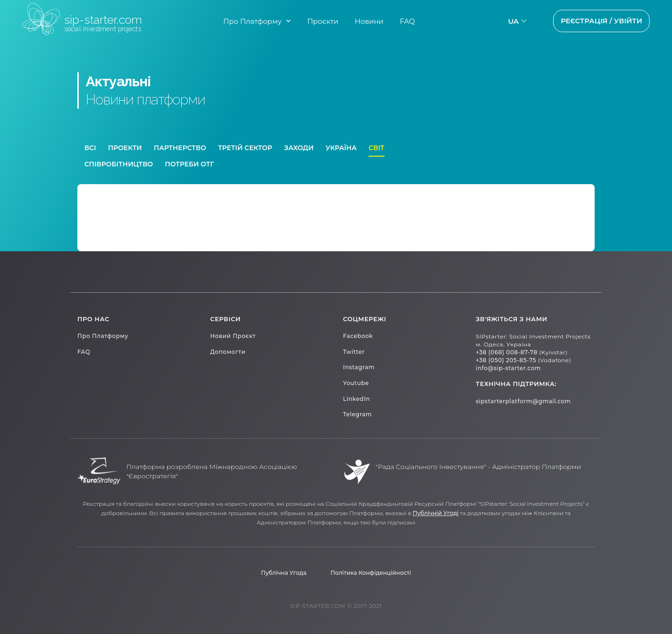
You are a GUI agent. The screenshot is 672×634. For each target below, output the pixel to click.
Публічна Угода (284, 573)
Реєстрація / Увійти (601, 21)
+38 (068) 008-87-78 (507, 352)
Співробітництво (119, 164)
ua (513, 21)
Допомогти (228, 352)
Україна (341, 148)
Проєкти (323, 21)
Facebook (358, 336)
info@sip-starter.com (508, 368)
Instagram (359, 367)
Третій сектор (245, 148)
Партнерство (180, 148)
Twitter (354, 352)
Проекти (125, 148)
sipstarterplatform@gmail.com (523, 401)
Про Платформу (252, 21)
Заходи (299, 148)
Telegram (357, 414)
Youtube (356, 383)
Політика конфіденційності (371, 573)
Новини (369, 21)
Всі (90, 148)
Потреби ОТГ (189, 164)
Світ (377, 148)
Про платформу (103, 336)
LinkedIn (357, 399)
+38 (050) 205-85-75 (506, 360)
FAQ (407, 21)
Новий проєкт (233, 336)
